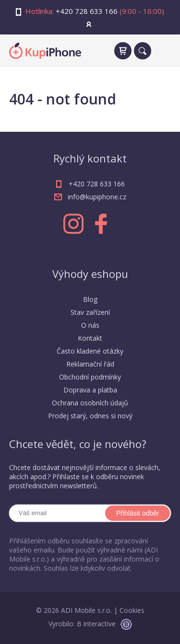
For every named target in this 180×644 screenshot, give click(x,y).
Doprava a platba (90, 390)
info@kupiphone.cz (97, 197)
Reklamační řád (90, 364)
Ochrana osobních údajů (90, 403)
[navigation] (162, 51)
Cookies (132, 610)
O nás (90, 325)
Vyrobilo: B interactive (90, 624)
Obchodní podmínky (90, 377)
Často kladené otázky (90, 351)
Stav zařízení (90, 312)
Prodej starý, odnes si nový (90, 416)
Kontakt (90, 338)
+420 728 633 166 (87, 11)
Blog (90, 299)
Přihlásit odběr (138, 513)
